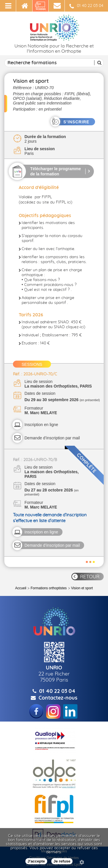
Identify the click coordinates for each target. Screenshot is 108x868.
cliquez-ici (75, 327)
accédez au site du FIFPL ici (46, 202)
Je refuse (62, 861)
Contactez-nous (58, 698)
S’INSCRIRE (76, 122)
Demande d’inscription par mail (52, 438)
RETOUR (90, 577)
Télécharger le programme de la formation (56, 171)
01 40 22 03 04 (86, 6)
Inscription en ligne (41, 425)
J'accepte (36, 861)
